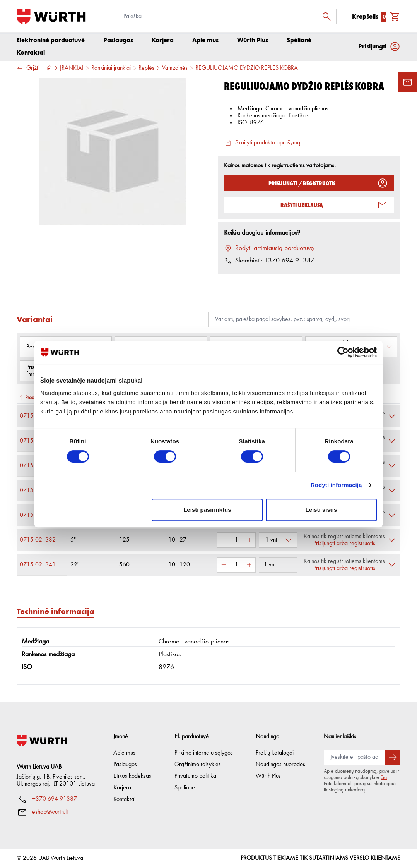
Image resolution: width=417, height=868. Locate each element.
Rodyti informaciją (336, 485)
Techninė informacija (56, 613)
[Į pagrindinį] (51, 17)
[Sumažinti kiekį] (224, 542)
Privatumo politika (195, 776)
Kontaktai (124, 799)
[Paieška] (227, 17)
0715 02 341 (38, 567)
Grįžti (28, 70)
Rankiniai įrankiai (111, 70)
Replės (146, 70)
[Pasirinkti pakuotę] (278, 542)
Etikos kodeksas (132, 776)
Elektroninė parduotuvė (51, 42)
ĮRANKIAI (72, 70)
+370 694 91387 (55, 799)
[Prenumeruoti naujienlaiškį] (393, 757)
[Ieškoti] (329, 17)
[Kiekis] (236, 542)
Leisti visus (321, 510)
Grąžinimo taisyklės (198, 765)
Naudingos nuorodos (280, 765)
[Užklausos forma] (407, 82)
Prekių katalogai (275, 753)
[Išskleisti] (392, 418)
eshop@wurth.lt (50, 812)
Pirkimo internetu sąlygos (204, 753)
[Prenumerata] (354, 757)
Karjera (122, 788)
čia (384, 777)
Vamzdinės (175, 70)
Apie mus (124, 753)
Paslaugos (125, 765)
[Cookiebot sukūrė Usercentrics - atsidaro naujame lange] (343, 352)
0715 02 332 (38, 542)
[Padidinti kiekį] (249, 542)
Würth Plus (268, 776)
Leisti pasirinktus (207, 510)
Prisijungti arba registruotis (344, 546)
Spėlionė (185, 788)
